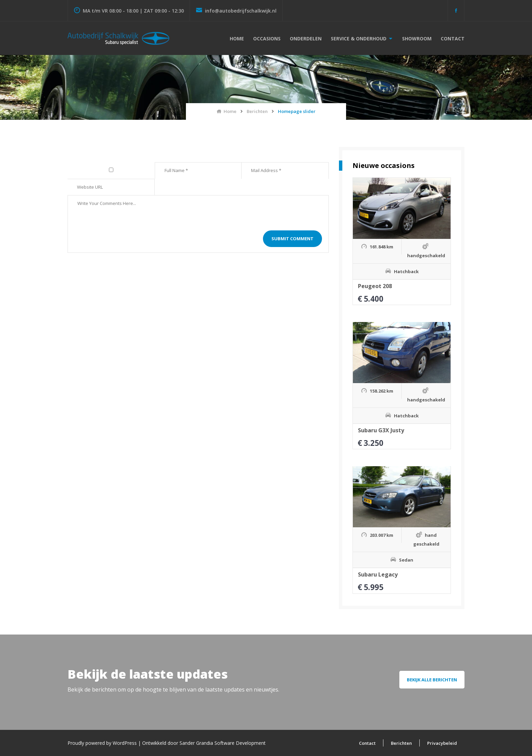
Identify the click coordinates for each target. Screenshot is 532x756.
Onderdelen (306, 39)
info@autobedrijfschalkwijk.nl (236, 11)
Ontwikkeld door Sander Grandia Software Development (204, 743)
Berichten (401, 743)
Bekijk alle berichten (432, 680)
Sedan (406, 560)
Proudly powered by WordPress (103, 743)
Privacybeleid (442, 743)
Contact (453, 39)
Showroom (417, 39)
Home (237, 39)
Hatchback (406, 271)
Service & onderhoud (359, 39)
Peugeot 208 (375, 286)
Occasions (267, 39)
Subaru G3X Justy (381, 430)
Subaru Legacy (378, 574)
